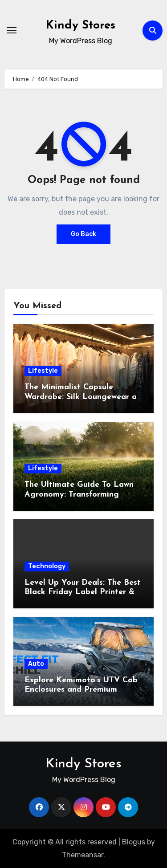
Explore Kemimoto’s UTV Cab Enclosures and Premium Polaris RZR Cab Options (81, 690)
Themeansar (83, 855)
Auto (36, 664)
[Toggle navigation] (12, 30)
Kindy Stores (81, 26)
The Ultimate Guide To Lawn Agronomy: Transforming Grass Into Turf (79, 494)
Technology (47, 566)
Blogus (134, 842)
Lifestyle (43, 371)
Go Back (83, 234)
